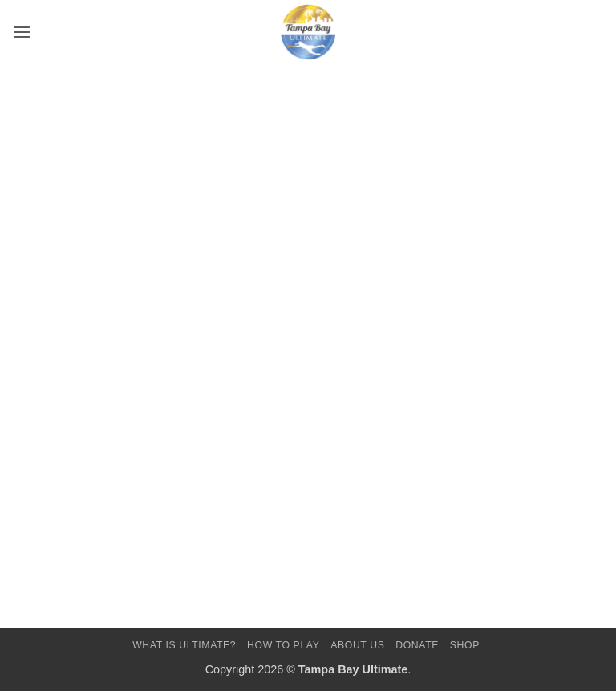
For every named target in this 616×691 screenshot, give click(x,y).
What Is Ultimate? (184, 645)
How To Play (283, 645)
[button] (22, 32)
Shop (465, 645)
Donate (417, 645)
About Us (357, 645)
